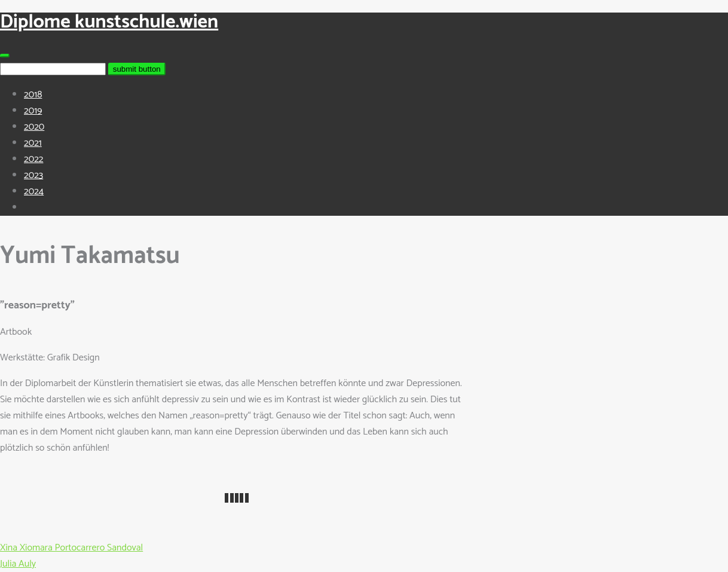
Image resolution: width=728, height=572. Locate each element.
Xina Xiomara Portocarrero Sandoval (71, 548)
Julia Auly (18, 564)
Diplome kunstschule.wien (109, 22)
